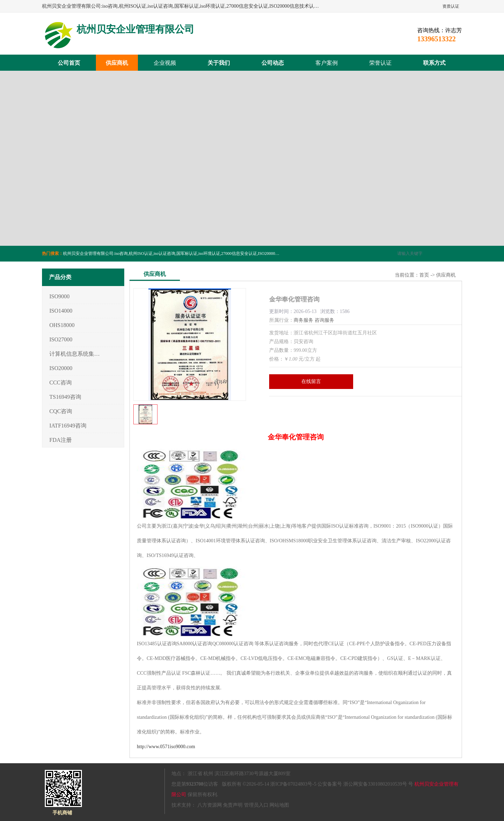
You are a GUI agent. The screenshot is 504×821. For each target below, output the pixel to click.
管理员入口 (256, 805)
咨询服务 (324, 320)
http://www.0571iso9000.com (166, 747)
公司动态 (273, 63)
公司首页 (69, 63)
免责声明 (233, 805)
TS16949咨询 (65, 397)
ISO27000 (61, 339)
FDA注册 (61, 440)
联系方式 (434, 63)
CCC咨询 (61, 382)
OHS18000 (62, 325)
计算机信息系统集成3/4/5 (75, 354)
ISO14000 (61, 311)
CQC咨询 (61, 411)
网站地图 (279, 805)
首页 (424, 275)
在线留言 (311, 381)
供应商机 (117, 63)
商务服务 (303, 320)
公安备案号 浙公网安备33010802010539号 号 (365, 784)
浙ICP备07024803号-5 (293, 784)
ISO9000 (59, 296)
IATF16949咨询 (68, 426)
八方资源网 (210, 805)
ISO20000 (61, 368)
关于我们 (219, 63)
